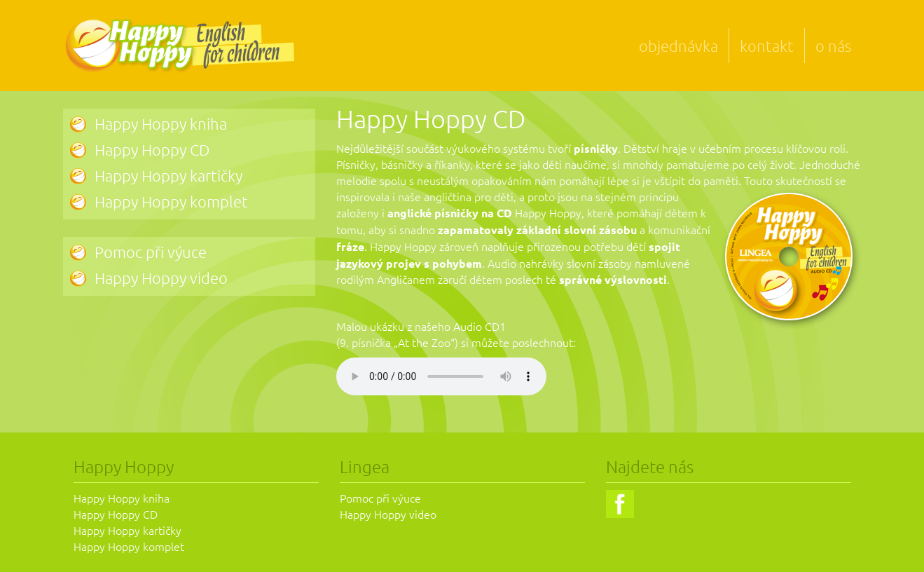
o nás (833, 46)
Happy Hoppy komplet (171, 201)
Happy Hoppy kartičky (168, 175)
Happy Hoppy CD (152, 149)
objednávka (678, 46)
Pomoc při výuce (151, 252)
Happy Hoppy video (161, 278)
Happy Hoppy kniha (161, 123)
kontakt (767, 46)
